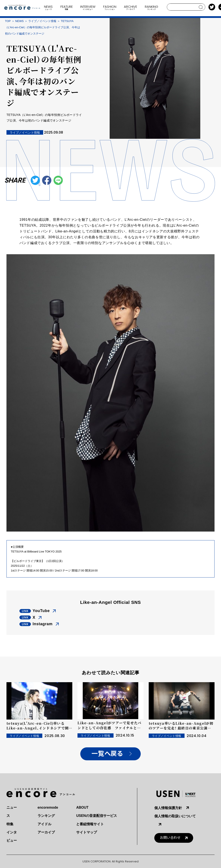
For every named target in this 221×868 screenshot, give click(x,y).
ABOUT (82, 807)
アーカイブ (46, 832)
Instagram (43, 624)
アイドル (44, 824)
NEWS (20, 21)
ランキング (46, 816)
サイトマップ (87, 832)
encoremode (48, 807)
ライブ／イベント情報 (42, 21)
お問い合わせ (170, 838)
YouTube (41, 611)
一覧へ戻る (107, 754)
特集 (10, 824)
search (201, 7)
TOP (8, 21)
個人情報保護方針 (168, 808)
